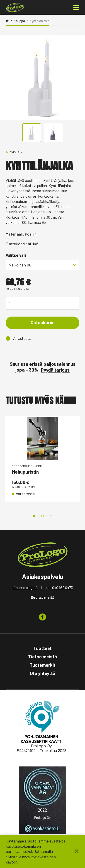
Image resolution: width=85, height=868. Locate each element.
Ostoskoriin (43, 322)
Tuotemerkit (43, 665)
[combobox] (42, 265)
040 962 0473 (62, 587)
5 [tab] (51, 516)
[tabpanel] (42, 459)
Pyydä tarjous (55, 370)
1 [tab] (34, 516)
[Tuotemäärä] (42, 303)
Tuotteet (42, 648)
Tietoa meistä (42, 657)
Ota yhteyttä (43, 673)
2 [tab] (38, 516)
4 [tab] (47, 516)
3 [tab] (42, 516)
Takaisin (16, 152)
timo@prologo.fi (25, 587)
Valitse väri (16, 255)
